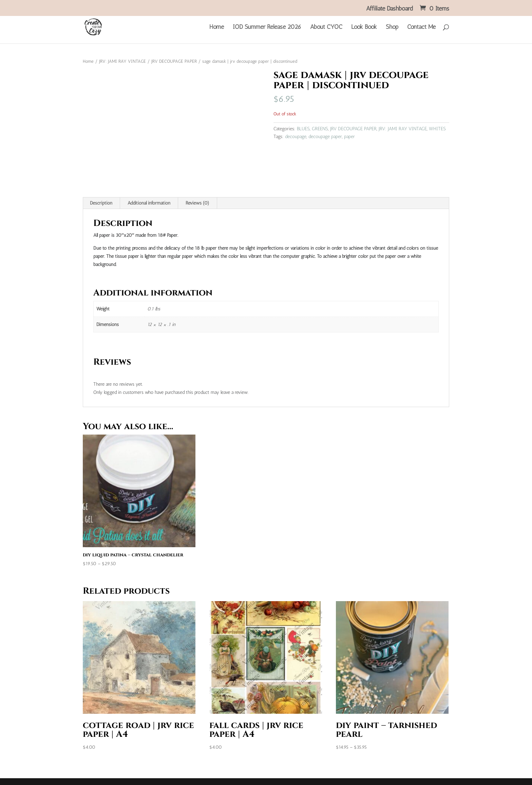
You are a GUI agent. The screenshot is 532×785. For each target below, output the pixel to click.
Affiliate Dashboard (389, 9)
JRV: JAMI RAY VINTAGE (122, 61)
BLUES (303, 129)
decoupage (296, 137)
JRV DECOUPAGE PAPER (174, 61)
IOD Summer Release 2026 (267, 27)
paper (349, 137)
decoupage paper (325, 137)
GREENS (320, 129)
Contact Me (421, 27)
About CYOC (326, 27)
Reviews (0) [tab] (197, 203)
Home (217, 27)
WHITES (437, 129)
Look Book (364, 27)
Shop (392, 27)
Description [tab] (101, 203)
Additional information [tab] (149, 203)
